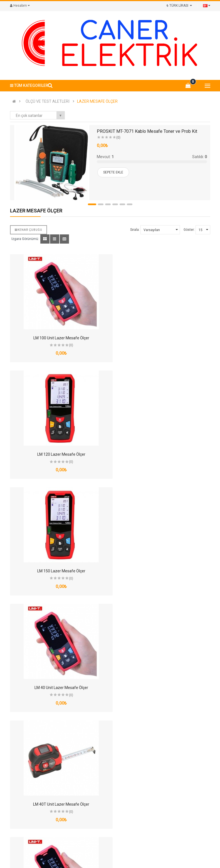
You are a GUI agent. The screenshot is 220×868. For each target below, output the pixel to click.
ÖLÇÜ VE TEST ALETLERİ (48, 101)
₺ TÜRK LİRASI (179, 6)
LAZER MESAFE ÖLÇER (97, 101)
